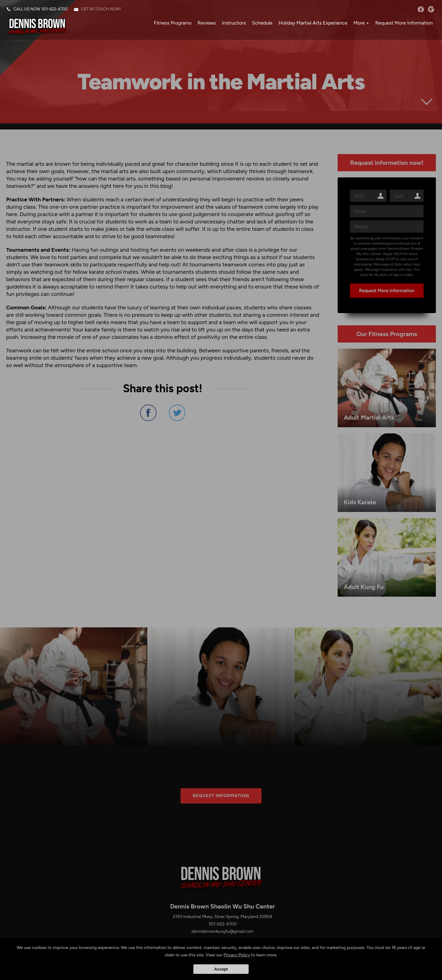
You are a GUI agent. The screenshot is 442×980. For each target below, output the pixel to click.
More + (361, 23)
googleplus (431, 9)
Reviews (207, 23)
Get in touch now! (101, 9)
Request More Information (404, 23)
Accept (221, 969)
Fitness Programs (173, 23)
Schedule (262, 23)
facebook (421, 9)
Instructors (234, 23)
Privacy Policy (237, 955)
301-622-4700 (54, 9)
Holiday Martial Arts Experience (313, 23)
